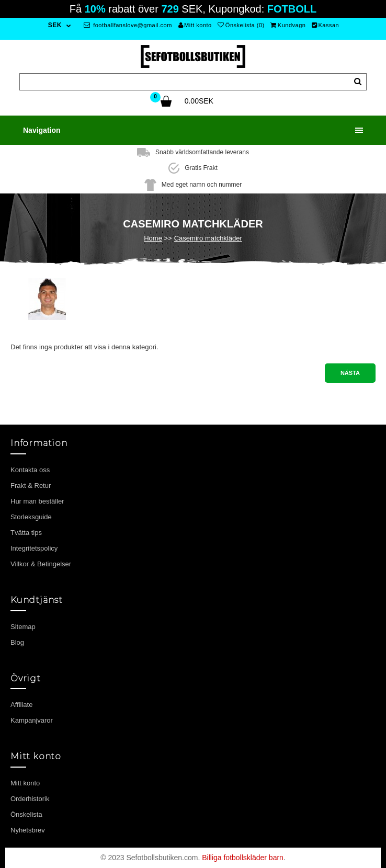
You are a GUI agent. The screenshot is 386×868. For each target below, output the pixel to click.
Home (153, 238)
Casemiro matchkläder (208, 238)
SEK (55, 25)
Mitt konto (195, 25)
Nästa (350, 373)
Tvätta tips (26, 533)
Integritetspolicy (34, 548)
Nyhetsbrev (28, 830)
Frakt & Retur (31, 486)
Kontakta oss (30, 470)
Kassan (325, 25)
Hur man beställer (37, 501)
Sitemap (23, 627)
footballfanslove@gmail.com (128, 25)
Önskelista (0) (241, 25)
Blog (17, 642)
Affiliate (21, 705)
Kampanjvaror (32, 720)
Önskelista (26, 814)
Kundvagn (288, 25)
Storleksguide (31, 517)
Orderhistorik (30, 799)
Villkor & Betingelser (41, 564)
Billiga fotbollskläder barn (243, 858)
